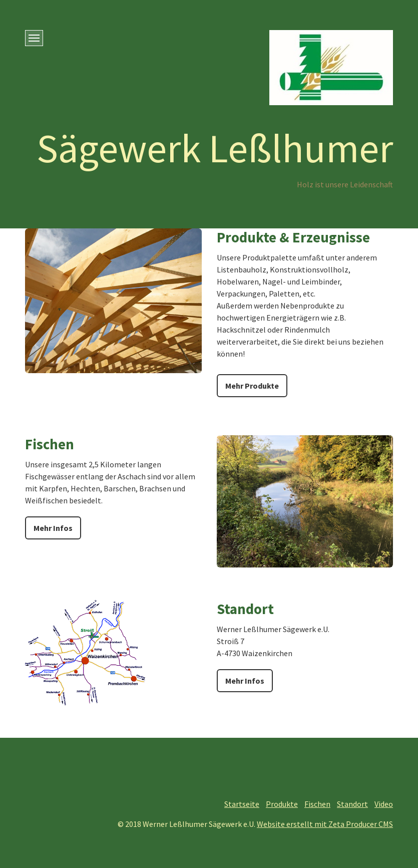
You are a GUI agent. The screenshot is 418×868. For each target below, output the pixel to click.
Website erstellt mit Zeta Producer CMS (325, 824)
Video (384, 804)
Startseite (242, 804)
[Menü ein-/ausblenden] (34, 38)
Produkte (282, 804)
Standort (352, 804)
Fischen (317, 804)
